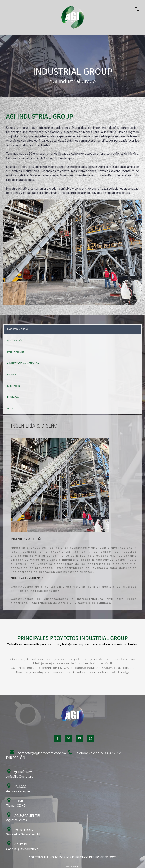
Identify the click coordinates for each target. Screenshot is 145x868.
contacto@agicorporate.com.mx (38, 753)
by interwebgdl (72, 866)
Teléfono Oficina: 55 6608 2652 (94, 753)
